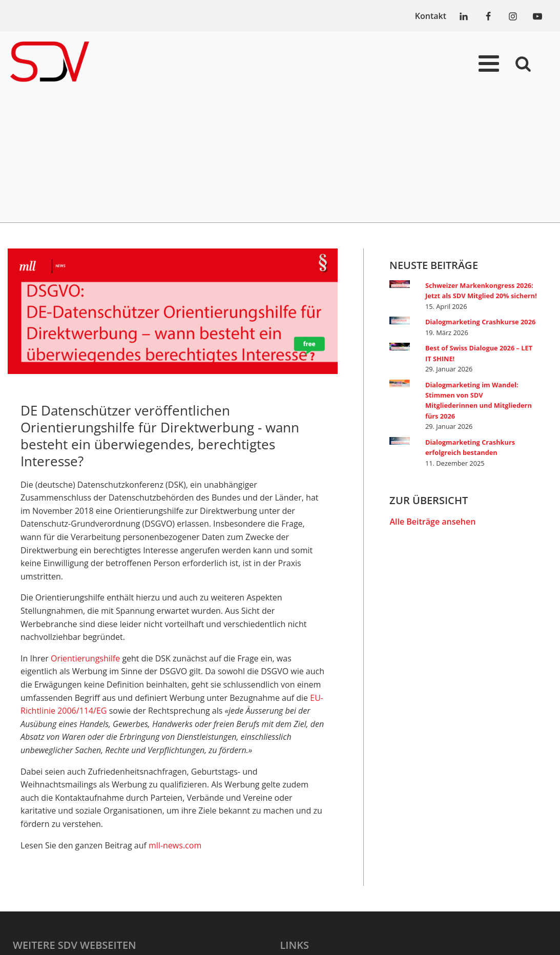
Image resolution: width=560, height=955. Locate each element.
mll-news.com (175, 845)
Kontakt (431, 16)
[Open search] (523, 64)
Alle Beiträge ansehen (432, 522)
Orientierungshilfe (85, 658)
